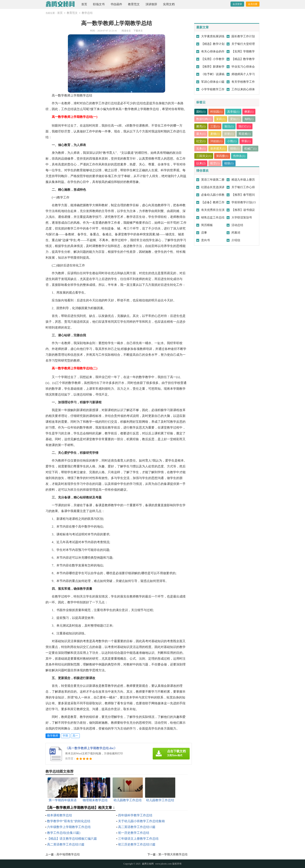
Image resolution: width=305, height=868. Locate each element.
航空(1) (232, 163)
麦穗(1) (215, 134)
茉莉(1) (221, 119)
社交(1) (201, 141)
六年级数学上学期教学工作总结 (69, 827)
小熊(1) (232, 141)
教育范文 (134, 4)
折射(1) (229, 134)
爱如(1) (235, 119)
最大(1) (201, 134)
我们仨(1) (245, 126)
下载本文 (138, 31)
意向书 (206, 240)
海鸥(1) (249, 119)
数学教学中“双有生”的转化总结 (69, 821)
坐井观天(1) (218, 149)
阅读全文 (126, 31)
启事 (204, 233)
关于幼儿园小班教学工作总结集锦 (141, 821)
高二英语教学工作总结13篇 (137, 827)
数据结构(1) (204, 119)
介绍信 (236, 240)
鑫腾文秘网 (148, 864)
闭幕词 (236, 233)
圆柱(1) (201, 112)
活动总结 (237, 225)
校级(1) (246, 163)
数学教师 (53, 736)
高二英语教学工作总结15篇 (66, 844)
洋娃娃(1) (217, 141)
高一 (75, 736)
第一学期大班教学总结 (173, 854)
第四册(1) (239, 156)
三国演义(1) (221, 156)
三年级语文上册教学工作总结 (138, 839)
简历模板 (207, 225)
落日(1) (229, 126)
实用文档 (169, 4)
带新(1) (246, 141)
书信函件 (116, 4)
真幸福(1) (234, 112)
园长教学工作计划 (243, 36)
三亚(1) (215, 126)
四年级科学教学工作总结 (135, 815)
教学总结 (87, 13)
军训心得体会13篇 (213, 82)
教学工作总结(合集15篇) (64, 833)
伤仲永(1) (202, 163)
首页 (84, 4)
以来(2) (218, 163)
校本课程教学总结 (60, 815)
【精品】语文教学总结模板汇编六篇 (72, 839)
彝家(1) (249, 112)
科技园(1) (217, 112)
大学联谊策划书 (242, 217)
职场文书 (99, 4)
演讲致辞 (151, 4)
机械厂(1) (202, 156)
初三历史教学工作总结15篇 (137, 844)
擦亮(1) (201, 126)
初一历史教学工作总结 (134, 833)
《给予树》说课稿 (213, 74)
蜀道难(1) (245, 134)
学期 (65, 736)
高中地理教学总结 (68, 854)
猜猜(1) (235, 149)
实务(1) (201, 149)
